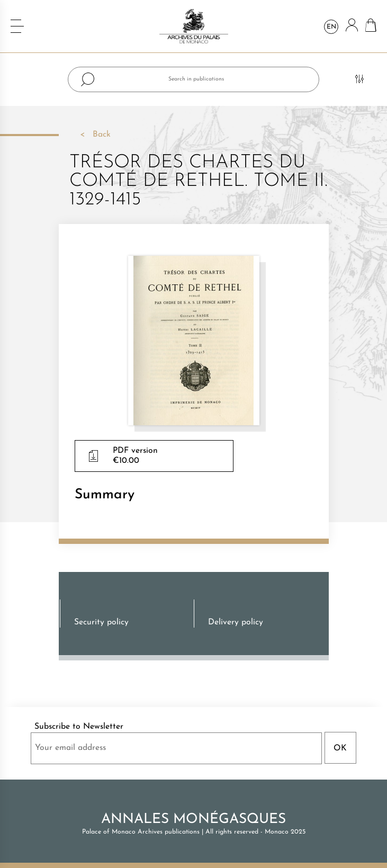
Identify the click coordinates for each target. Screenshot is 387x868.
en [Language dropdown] (331, 27)
